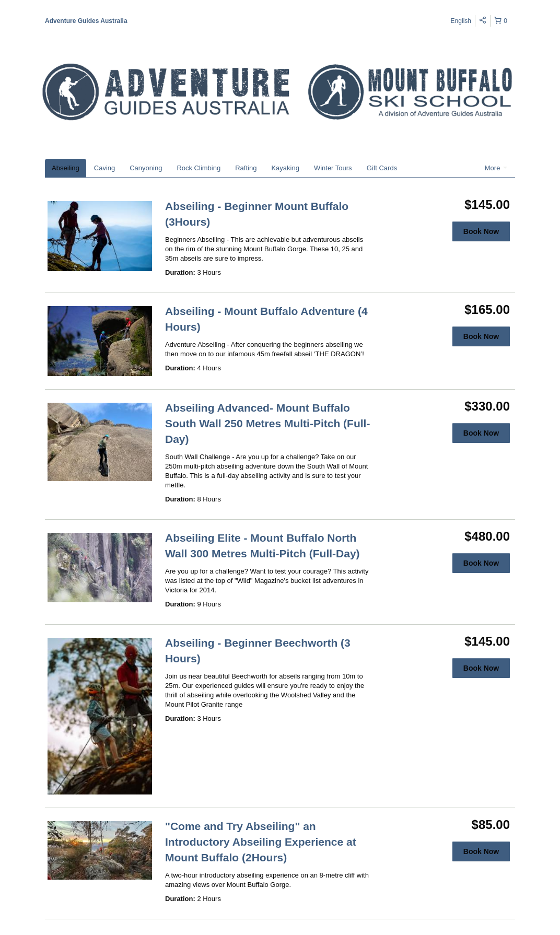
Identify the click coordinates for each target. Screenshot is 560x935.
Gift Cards (382, 168)
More (496, 168)
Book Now (481, 231)
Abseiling (66, 168)
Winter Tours (333, 168)
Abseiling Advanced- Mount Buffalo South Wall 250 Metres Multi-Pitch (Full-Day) (267, 423)
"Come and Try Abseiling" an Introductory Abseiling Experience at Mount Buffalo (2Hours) (261, 842)
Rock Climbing (199, 168)
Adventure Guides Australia (86, 21)
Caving (104, 168)
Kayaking (285, 168)
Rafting (246, 168)
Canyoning (146, 168)
